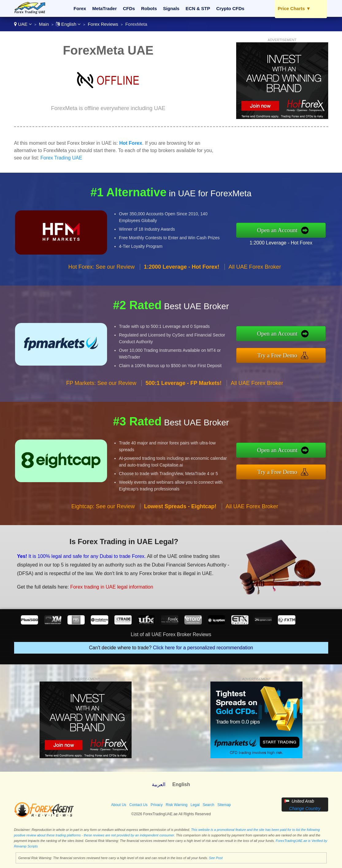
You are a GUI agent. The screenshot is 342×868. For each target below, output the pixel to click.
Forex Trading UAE (61, 158)
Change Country (305, 808)
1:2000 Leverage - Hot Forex (281, 243)
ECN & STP (198, 8)
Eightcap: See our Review (103, 506)
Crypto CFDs (230, 8)
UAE (23, 24)
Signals (171, 8)
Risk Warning (177, 805)
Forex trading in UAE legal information (112, 587)
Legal (195, 805)
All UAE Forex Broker (255, 267)
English (68, 24)
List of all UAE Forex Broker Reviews (171, 634)
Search (209, 805)
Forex (80, 8)
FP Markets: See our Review (101, 383)
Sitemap (224, 805)
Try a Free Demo (277, 355)
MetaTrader (105, 8)
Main (44, 24)
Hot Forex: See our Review (102, 267)
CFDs (129, 8)
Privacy (157, 805)
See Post (216, 858)
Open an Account (277, 230)
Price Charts (294, 8)
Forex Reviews (103, 24)
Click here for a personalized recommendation (203, 648)
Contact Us (138, 805)
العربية (159, 784)
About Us (119, 805)
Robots (149, 8)
